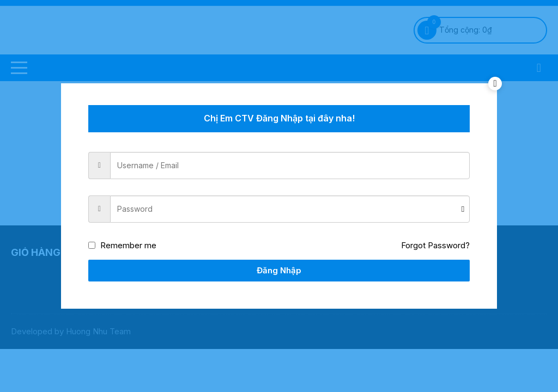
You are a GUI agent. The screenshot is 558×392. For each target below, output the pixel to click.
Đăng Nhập (279, 270)
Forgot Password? (435, 245)
